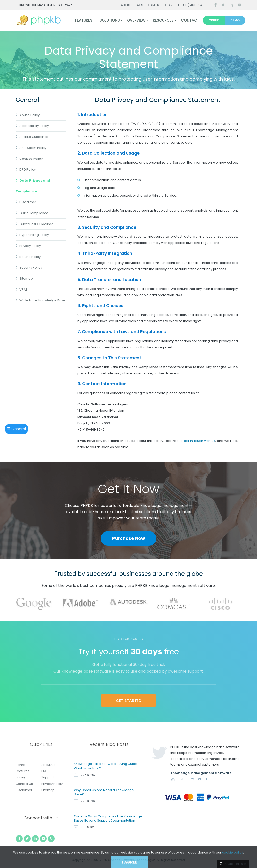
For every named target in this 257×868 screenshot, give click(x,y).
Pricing (21, 777)
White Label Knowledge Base (42, 300)
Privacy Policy (30, 246)
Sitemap (26, 279)
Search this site (235, 864)
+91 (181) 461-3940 (191, 5)
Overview (136, 20)
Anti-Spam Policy (33, 148)
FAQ (44, 771)
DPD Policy (28, 170)
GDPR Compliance (34, 213)
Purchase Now (129, 538)
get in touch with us (200, 441)
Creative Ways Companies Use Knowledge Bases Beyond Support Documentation (108, 818)
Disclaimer (28, 202)
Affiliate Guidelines (34, 137)
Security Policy (31, 268)
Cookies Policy (31, 159)
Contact (190, 20)
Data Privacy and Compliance (33, 186)
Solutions (110, 20)
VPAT (23, 289)
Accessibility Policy (34, 126)
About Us (48, 765)
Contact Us (24, 784)
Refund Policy (30, 257)
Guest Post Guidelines (37, 224)
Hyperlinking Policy (34, 235)
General (17, 429)
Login (168, 5)
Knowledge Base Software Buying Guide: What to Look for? (106, 766)
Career (154, 5)
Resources (163, 20)
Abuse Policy (30, 115)
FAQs (139, 5)
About (126, 5)
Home (20, 765)
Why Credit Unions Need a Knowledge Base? (104, 792)
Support (48, 777)
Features (84, 20)
